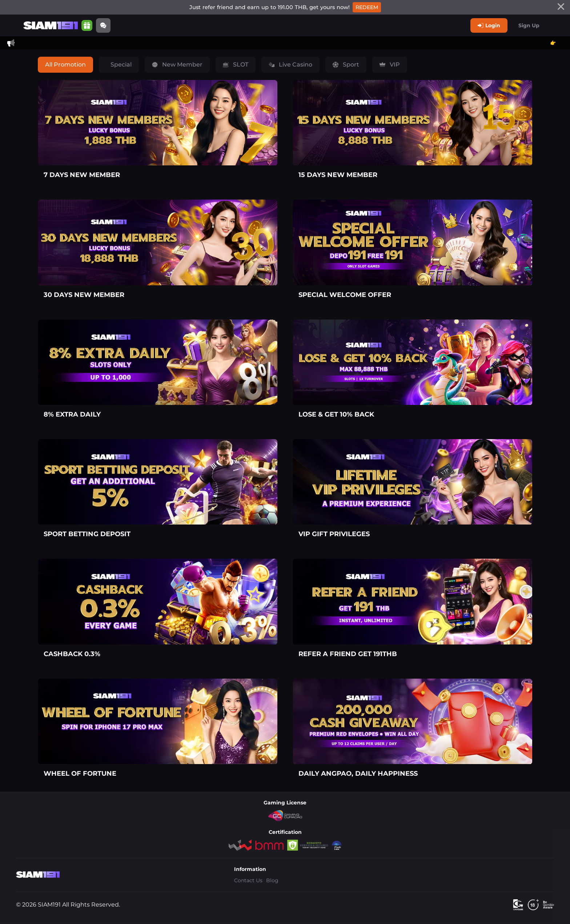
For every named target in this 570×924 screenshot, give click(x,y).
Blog (272, 880)
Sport (346, 65)
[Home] (51, 26)
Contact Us (248, 880)
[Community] (103, 25)
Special (120, 65)
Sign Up (529, 25)
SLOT (236, 65)
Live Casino (290, 65)
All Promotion (65, 65)
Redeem (367, 7)
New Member (177, 65)
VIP (390, 65)
